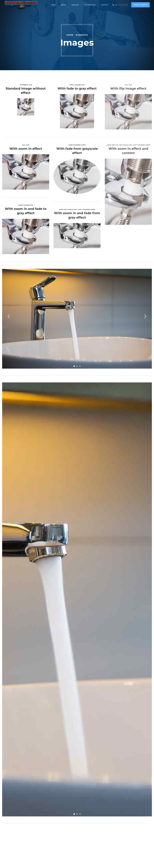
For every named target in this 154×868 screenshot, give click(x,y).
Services (75, 5)
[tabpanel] (77, 319)
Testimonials (90, 5)
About (63, 5)
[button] (9, 316)
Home (53, 5)
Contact (105, 5)
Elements (82, 35)
